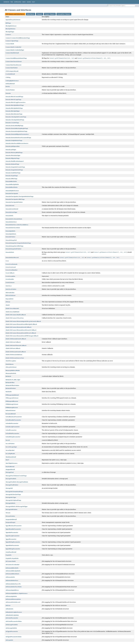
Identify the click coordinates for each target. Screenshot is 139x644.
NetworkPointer (11, 388)
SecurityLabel (10, 450)
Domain (8, 93)
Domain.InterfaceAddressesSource (17, 143)
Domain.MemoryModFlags (14, 153)
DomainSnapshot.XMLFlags (14, 246)
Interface (9, 286)
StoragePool (10, 472)
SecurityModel (10, 454)
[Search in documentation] (121, 6)
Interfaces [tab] (31, 14)
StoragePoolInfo (11, 479)
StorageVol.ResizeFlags (13, 494)
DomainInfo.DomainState (14, 219)
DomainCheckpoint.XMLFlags (15, 199)
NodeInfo (9, 392)
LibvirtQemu (10, 364)
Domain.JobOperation (13, 146)
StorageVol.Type (11, 497)
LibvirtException (11, 361)
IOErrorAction (10, 293)
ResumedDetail (11, 414)
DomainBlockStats (12, 187)
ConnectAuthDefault (12, 53)
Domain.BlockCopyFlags (13, 100)
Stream (8, 513)
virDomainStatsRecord (13, 602)
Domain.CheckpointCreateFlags (16, 117)
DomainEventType (11, 212)
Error (7, 261)
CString (8, 77)
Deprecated (18, 2)
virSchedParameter (12, 618)
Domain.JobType (11, 150)
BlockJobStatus (11, 29)
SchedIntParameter (12, 423)
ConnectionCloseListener (14, 62)
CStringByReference (12, 81)
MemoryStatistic (11, 373)
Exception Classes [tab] (64, 14)
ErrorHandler (10, 279)
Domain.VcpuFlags (12, 176)
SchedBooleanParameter (14, 417)
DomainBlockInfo (11, 181)
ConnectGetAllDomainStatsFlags (16, 58)
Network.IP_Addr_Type (13, 380)
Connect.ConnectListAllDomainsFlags (18, 38)
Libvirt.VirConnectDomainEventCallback (19, 327)
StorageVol (9, 488)
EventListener (10, 283)
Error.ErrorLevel (11, 267)
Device (8, 87)
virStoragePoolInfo (12, 625)
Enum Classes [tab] (50, 14)
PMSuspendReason (12, 401)
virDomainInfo (10, 577)
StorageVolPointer (12, 509)
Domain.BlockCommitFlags (14, 97)
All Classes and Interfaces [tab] (15, 14)
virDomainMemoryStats (13, 599)
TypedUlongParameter (13, 549)
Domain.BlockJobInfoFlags (14, 108)
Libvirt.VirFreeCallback (13, 348)
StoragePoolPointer (12, 485)
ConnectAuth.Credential (13, 47)
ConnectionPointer (12, 68)
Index (24, 2)
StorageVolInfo (10, 503)
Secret (8, 440)
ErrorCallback (10, 273)
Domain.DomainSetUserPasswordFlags (18, 138)
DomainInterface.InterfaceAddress (17, 225)
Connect (8, 35)
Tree (12, 2)
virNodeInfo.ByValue (12, 615)
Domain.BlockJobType (13, 111)
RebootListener (11, 410)
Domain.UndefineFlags (13, 173)
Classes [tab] (40, 14)
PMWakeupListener (12, 404)
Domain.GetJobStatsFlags (14, 141)
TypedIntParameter (12, 532)
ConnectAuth (10, 44)
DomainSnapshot (11, 240)
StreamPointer (10, 516)
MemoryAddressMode (13, 371)
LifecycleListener (11, 367)
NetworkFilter (10, 383)
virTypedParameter (12, 631)
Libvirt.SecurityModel (12, 312)
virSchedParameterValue (14, 621)
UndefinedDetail (11, 552)
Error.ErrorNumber (12, 270)
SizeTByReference (12, 463)
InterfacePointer (11, 289)
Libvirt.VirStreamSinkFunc (14, 355)
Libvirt (8, 305)
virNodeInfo (9, 609)
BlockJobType (10, 32)
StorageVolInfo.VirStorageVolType (17, 507)
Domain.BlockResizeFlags (14, 114)
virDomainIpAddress (12, 590)
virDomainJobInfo (11, 596)
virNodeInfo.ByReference (14, 612)
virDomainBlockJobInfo (13, 571)
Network (8, 376)
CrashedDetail (10, 74)
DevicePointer (10, 90)
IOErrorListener (11, 295)
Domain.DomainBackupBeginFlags (17, 128)
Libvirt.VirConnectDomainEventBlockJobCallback (21, 324)
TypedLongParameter (13, 536)
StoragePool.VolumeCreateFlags (16, 476)
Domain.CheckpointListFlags (15, 120)
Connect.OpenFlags (12, 41)
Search (29, 2)
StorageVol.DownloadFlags (14, 492)
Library (8, 302)
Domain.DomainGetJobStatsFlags (16, 131)
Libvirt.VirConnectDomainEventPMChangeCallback (22, 336)
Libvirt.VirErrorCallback (13, 342)
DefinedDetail (10, 84)
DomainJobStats (11, 234)
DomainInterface (11, 222)
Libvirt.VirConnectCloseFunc (15, 318)
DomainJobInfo (10, 231)
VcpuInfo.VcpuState (12, 558)
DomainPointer (10, 237)
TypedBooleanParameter (14, 526)
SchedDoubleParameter (13, 420)
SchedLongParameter (13, 427)
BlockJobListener (11, 26)
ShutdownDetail (11, 457)
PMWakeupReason (12, 408)
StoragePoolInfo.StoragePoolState (17, 482)
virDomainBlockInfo (12, 568)
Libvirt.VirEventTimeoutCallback (16, 346)
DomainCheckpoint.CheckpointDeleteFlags (20, 196)
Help (33, 2)
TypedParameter (11, 539)
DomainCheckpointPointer (14, 202)
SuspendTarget (10, 522)
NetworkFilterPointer (12, 385)
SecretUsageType (11, 447)
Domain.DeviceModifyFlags (14, 126)
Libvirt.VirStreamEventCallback (16, 352)
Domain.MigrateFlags (13, 158)
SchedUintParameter (12, 434)
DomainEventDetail (12, 209)
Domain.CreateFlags (12, 123)
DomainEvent (10, 206)
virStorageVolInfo (11, 628)
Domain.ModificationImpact (15, 161)
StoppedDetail (10, 469)
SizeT (7, 460)
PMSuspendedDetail (12, 395)
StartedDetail (10, 467)
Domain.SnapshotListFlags (14, 170)
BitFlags (8, 23)
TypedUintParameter (12, 545)
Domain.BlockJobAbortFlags (15, 105)
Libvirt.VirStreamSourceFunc (15, 358)
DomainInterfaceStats (13, 228)
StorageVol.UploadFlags (13, 500)
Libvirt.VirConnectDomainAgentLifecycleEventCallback (23, 321)
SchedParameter (11, 430)
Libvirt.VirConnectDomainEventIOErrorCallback (21, 333)
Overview (6, 2)
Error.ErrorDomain (11, 264)
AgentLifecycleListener (13, 20)
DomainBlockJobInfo (12, 184)
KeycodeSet (9, 299)
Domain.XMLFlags (11, 179)
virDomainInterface (12, 581)
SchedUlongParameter (13, 437)
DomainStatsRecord (12, 258)
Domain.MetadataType (13, 155)
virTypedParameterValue (14, 637)
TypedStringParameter (13, 542)
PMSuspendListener (12, 398)
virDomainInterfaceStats (14, 587)
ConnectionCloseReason (13, 65)
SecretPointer (10, 444)
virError (8, 605)
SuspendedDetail (11, 519)
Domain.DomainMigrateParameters (17, 134)
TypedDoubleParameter (13, 529)
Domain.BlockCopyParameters (16, 102)
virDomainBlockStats (12, 574)
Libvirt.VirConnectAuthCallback (16, 315)
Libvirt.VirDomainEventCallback (16, 339)
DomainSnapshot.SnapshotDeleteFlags (18, 243)
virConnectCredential (12, 565)
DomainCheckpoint (12, 194)
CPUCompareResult (12, 71)
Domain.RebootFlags (12, 164)
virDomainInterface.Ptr (13, 584)
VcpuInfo (9, 555)
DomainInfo (9, 216)
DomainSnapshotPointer (14, 249)
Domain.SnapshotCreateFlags (15, 167)
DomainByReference (12, 191)
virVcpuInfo (9, 640)
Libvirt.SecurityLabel (12, 308)
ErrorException (10, 276)
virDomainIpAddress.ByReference (17, 593)
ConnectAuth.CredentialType (15, 50)
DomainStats (10, 252)
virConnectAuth (11, 561)
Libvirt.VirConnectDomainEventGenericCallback (21, 330)
